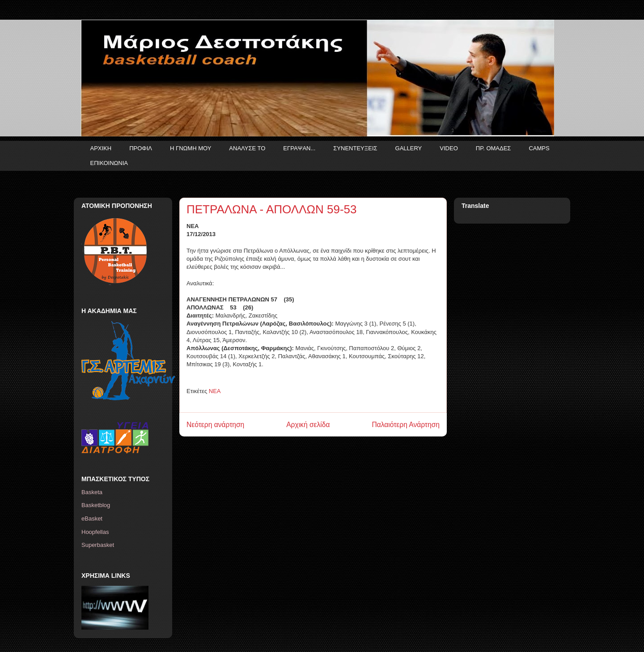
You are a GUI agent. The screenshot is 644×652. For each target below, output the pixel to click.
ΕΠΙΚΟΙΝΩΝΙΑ (109, 163)
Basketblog (96, 505)
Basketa (92, 492)
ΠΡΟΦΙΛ (141, 148)
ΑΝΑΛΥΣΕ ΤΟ (247, 148)
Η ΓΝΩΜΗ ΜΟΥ (191, 148)
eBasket (92, 519)
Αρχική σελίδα (308, 425)
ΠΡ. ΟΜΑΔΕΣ (494, 148)
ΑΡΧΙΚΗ (101, 148)
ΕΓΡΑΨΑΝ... (299, 148)
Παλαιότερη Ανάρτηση (406, 425)
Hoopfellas (95, 532)
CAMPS (539, 148)
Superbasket (98, 545)
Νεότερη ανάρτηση (215, 425)
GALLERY (409, 148)
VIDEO (449, 148)
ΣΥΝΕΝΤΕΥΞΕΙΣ (355, 148)
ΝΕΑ (215, 391)
